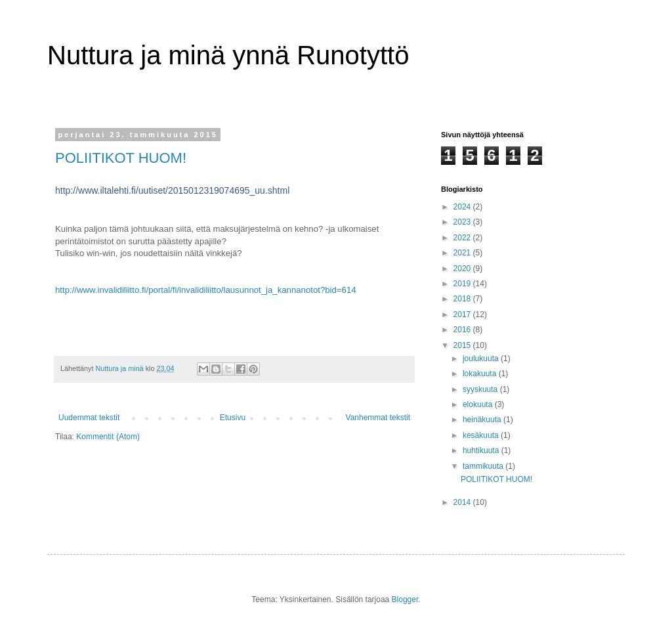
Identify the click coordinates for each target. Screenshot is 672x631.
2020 (463, 269)
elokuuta (479, 404)
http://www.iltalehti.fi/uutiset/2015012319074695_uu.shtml (172, 190)
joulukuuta (482, 359)
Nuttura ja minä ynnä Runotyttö (228, 55)
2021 (463, 253)
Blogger (405, 599)
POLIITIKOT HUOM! (121, 158)
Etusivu (233, 418)
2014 (463, 502)
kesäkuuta (482, 435)
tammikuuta (484, 466)
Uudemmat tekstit (89, 418)
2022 (463, 238)
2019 (463, 284)
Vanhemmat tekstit (378, 418)
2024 (463, 207)
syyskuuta (481, 389)
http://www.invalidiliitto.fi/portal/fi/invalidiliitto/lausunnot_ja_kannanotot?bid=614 (206, 290)
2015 (463, 345)
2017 (463, 315)
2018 (463, 299)
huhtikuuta (482, 450)
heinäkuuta (483, 420)
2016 (463, 330)
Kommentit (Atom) (108, 437)
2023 (463, 222)
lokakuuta (481, 374)
